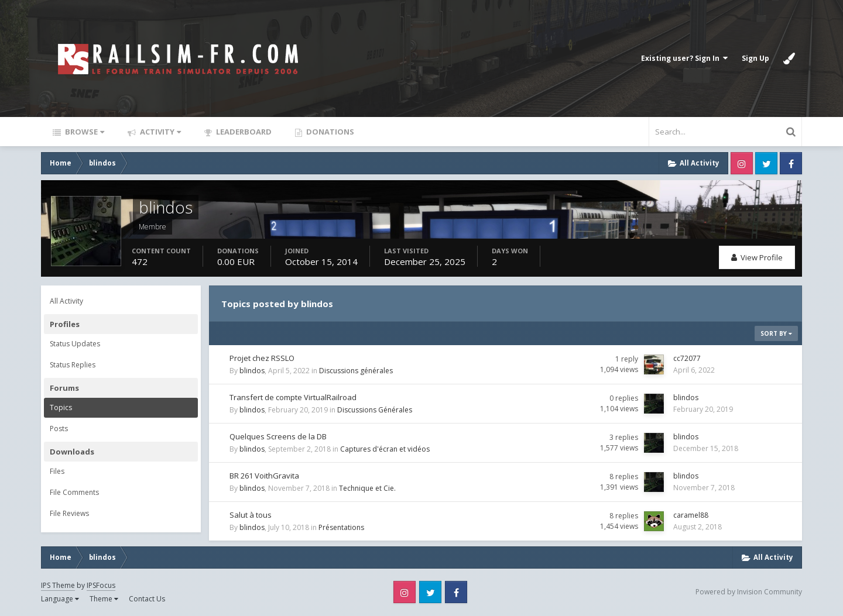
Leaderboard (243, 132)
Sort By (776, 333)
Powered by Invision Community (749, 592)
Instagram (742, 163)
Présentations (341, 527)
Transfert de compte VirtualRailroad (293, 397)
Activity (160, 132)
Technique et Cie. (367, 488)
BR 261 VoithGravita (264, 476)
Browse (84, 132)
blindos (252, 371)
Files (57, 471)
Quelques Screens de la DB (278, 436)
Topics (61, 407)
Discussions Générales (375, 410)
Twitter (766, 163)
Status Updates (75, 344)
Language (60, 599)
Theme (104, 599)
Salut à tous (251, 515)
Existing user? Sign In (684, 58)
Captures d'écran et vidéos (385, 449)
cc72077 (687, 358)
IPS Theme (58, 585)
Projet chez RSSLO (262, 358)
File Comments (74, 492)
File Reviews (69, 513)
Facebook (791, 163)
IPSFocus (101, 585)
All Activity (66, 301)
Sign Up (755, 58)
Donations (329, 132)
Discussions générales (356, 371)
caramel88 (691, 515)
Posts (59, 429)
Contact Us (147, 599)
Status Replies (73, 365)
